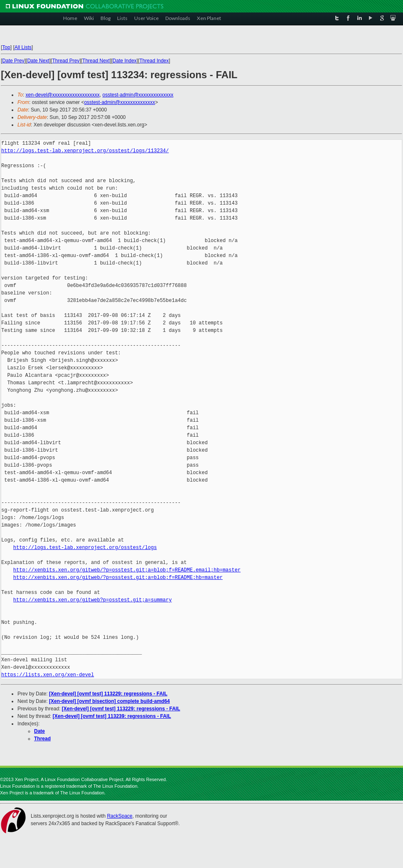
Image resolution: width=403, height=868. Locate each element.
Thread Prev (66, 61)
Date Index (125, 61)
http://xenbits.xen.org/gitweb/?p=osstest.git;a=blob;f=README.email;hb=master (127, 570)
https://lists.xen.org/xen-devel (48, 675)
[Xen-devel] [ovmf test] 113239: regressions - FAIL (112, 716)
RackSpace (119, 816)
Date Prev (13, 61)
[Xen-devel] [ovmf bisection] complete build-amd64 (109, 701)
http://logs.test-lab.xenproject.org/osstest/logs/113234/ (85, 151)
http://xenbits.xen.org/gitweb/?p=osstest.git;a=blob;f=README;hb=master (118, 577)
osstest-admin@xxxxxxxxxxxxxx (138, 95)
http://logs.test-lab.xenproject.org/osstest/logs (85, 548)
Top (6, 47)
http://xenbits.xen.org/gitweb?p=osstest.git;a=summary (93, 600)
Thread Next (96, 61)
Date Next (38, 61)
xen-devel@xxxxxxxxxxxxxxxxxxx (63, 95)
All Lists (23, 47)
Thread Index (154, 61)
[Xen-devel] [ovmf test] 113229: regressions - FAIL (108, 694)
